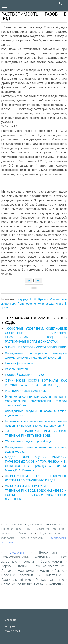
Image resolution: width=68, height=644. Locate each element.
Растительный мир (16, 580)
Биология (17, 552)
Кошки (23, 566)
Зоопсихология (52, 561)
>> (38, 281)
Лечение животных (49, 566)
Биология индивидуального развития (30, 524)
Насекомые (27, 571)
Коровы (7, 566)
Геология (29, 561)
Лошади (8, 571)
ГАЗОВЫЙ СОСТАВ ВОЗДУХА (25, 375)
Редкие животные (50, 580)
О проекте (10, 620)
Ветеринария (49, 552)
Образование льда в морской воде (29, 441)
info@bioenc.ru (13, 631)
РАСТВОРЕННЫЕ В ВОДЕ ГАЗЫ (26, 391)
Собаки (40, 584)
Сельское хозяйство (17, 584)
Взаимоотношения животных (26, 557)
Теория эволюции (32, 538)
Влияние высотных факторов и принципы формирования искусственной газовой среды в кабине (36, 401)
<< (29, 281)
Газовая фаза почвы (19, 363)
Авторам (10, 626)
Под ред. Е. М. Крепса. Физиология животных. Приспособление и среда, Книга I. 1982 (34, 304)
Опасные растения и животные (31, 575)
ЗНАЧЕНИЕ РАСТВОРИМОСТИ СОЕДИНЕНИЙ (36, 347)
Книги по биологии (17, 533)
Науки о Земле (52, 571)
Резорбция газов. (17, 369)
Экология (55, 584)
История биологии (51, 529)
